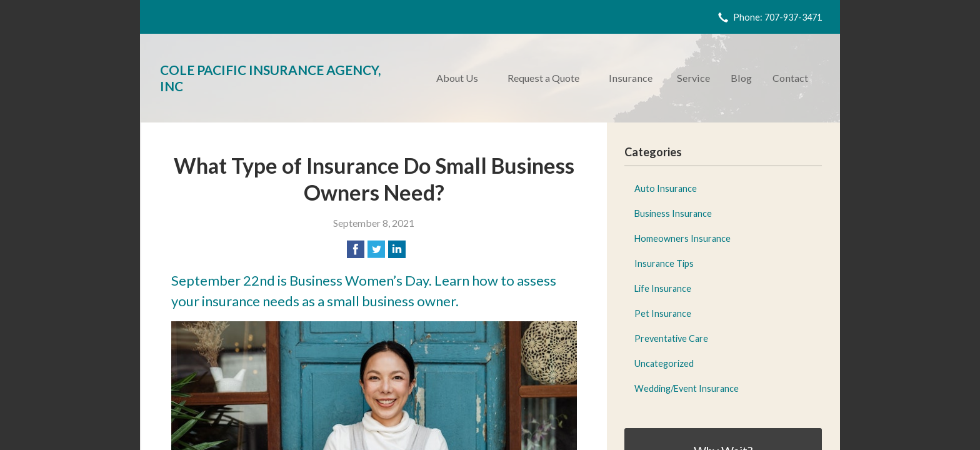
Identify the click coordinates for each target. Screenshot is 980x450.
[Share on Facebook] (356, 249)
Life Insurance (663, 288)
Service (693, 78)
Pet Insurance (663, 313)
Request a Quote (543, 78)
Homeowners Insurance (682, 238)
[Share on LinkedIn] (397, 249)
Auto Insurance (666, 188)
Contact (790, 78)
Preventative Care (671, 338)
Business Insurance (673, 213)
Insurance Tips (664, 263)
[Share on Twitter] (376, 249)
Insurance (631, 78)
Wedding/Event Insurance (687, 388)
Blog (741, 78)
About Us (457, 78)
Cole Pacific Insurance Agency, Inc (270, 78)
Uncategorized (664, 363)
